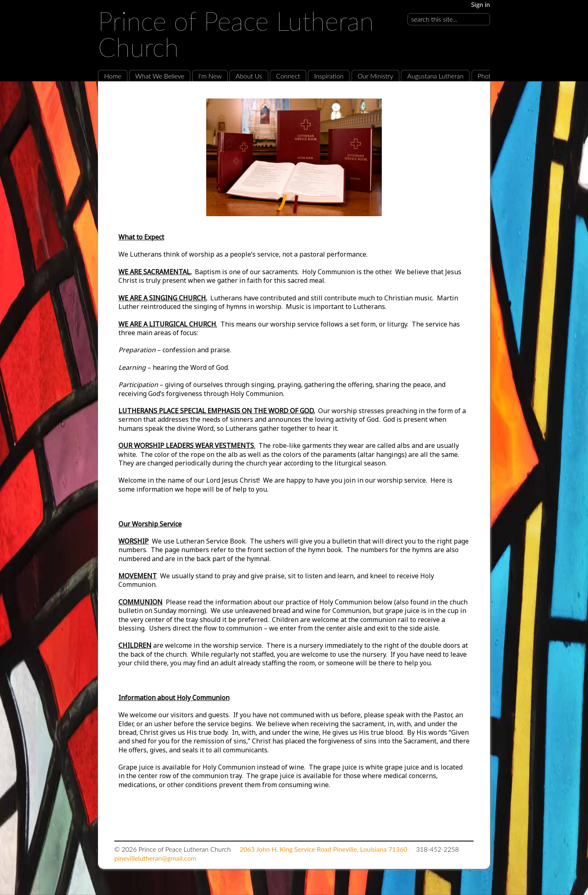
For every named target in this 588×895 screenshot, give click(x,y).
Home (113, 76)
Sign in (480, 4)
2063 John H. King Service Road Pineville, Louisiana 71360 (324, 849)
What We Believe (160, 76)
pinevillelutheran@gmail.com (155, 858)
